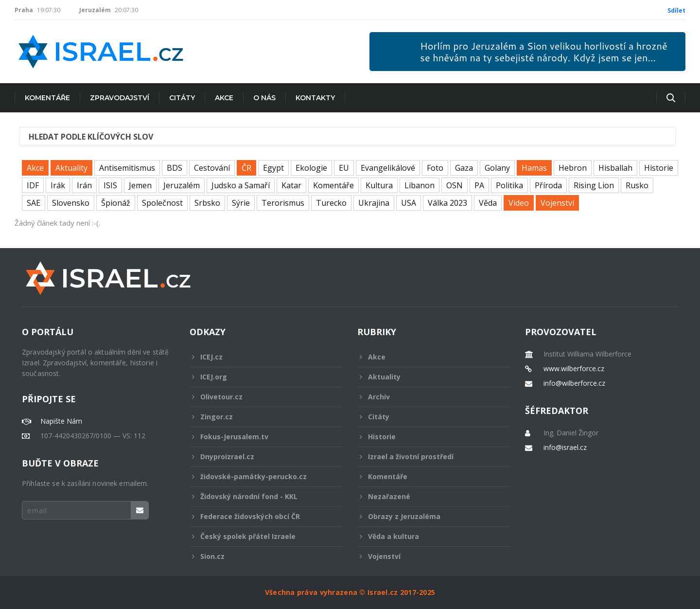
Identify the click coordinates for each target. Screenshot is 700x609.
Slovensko (71, 203)
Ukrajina (374, 203)
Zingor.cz (260, 417)
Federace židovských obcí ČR (260, 516)
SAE (34, 203)
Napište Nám (61, 421)
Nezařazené (427, 496)
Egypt (273, 168)
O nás (264, 98)
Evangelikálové (388, 168)
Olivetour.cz (260, 397)
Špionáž (116, 203)
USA (409, 203)
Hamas (534, 168)
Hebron (573, 168)
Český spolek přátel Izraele (260, 536)
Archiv (427, 397)
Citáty (182, 98)
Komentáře (47, 98)
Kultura (379, 185)
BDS (175, 168)
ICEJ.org (260, 377)
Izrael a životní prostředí (427, 457)
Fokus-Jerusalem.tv (260, 437)
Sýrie (241, 203)
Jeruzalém (182, 185)
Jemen (140, 185)
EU (344, 168)
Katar (291, 185)
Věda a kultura (427, 536)
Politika (509, 185)
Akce (224, 98)
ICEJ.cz (260, 357)
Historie (659, 168)
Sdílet (676, 10)
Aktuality (71, 168)
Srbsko (207, 203)
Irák (58, 185)
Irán (84, 185)
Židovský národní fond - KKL (260, 496)
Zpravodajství (120, 98)
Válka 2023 (447, 203)
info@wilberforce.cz (574, 383)
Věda (488, 203)
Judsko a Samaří (241, 185)
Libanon (420, 185)
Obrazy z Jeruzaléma (427, 516)
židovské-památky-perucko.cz (260, 476)
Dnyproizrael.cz (260, 457)
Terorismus (283, 203)
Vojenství (557, 203)
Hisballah (615, 168)
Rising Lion (594, 185)
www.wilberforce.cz (574, 369)
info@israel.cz (565, 448)
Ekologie (311, 168)
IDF (33, 185)
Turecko (331, 203)
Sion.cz (260, 556)
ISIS (110, 185)
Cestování (212, 168)
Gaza (464, 168)
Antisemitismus (127, 168)
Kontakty (315, 98)
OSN (455, 185)
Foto (435, 168)
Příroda (548, 185)
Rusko (637, 185)
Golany (497, 168)
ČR (246, 168)
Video (519, 203)
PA (479, 185)
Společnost (162, 203)
